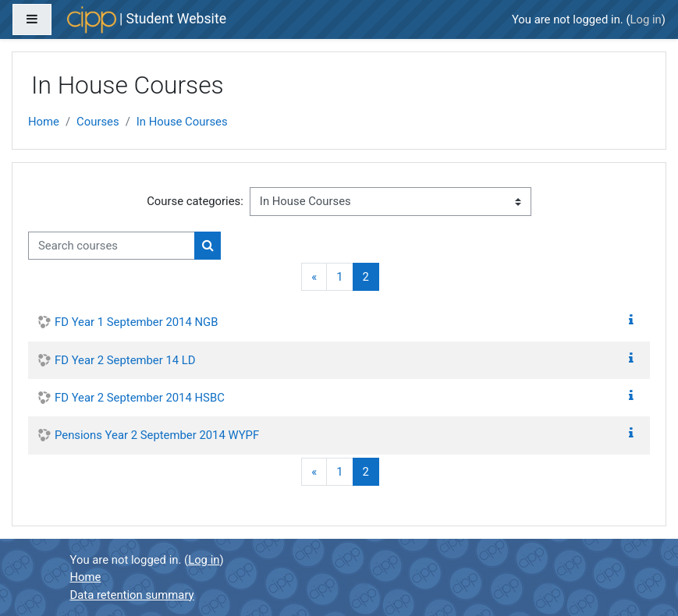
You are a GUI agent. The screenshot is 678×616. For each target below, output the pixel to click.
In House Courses (182, 122)
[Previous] (314, 277)
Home (44, 122)
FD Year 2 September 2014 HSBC (140, 398)
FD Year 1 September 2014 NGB (136, 322)
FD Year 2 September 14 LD (125, 360)
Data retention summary (132, 595)
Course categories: (195, 201)
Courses (98, 122)
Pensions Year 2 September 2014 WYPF (157, 435)
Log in (646, 19)
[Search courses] (112, 246)
